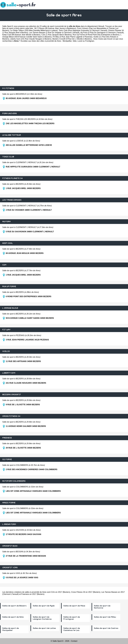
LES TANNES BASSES (12, 200)
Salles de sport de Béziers (14, 606)
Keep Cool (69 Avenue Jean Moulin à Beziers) (21, 35)
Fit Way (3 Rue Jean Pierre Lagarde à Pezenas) (73, 37)
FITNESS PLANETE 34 (12, 178)
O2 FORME (7, 459)
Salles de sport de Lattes (44, 628)
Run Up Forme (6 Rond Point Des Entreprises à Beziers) (96, 35)
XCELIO (6, 351)
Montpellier (67, 41)
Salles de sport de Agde (44, 606)
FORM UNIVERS (10, 113)
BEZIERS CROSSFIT (12, 395)
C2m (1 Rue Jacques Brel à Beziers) (57, 35)
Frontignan (90, 41)
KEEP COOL (8, 243)
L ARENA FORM (9, 524)
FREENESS (7, 438)
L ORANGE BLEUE (10, 308)
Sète (75, 41)
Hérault (101, 26)
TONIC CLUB (8, 157)
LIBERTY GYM (9, 373)
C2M (4, 265)
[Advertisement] (64, 66)
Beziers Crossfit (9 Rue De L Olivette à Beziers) (72, 39)
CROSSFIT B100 (10, 546)
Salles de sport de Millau (105, 617)
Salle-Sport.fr (8, 26)
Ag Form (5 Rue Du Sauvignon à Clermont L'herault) (102, 33)
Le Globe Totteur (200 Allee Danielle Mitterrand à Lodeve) (34, 30)
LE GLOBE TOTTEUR (12, 135)
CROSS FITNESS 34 (11, 416)
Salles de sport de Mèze (74, 606)
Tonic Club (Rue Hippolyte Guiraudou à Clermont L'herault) (83, 30)
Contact (74, 641)
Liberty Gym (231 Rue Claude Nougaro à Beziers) (31, 39)
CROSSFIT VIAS (10, 568)
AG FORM (6, 222)
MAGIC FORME (9, 503)
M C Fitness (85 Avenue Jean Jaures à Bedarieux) (55, 28)
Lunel (80, 41)
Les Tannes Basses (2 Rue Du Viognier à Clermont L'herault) (54, 33)
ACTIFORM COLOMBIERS (14, 481)
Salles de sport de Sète (13, 617)
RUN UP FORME (9, 286)
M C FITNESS (8, 88)
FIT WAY (6, 330)
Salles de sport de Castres (106, 628)
